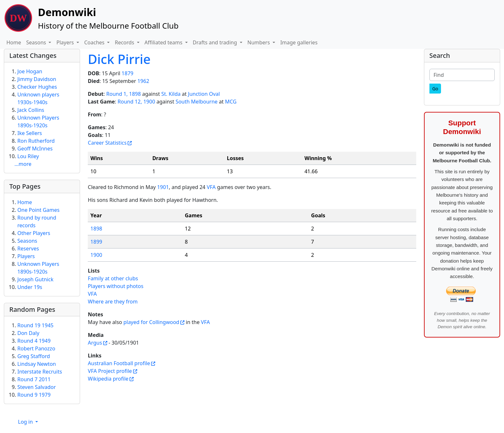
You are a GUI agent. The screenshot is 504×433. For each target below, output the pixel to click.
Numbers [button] (259, 42)
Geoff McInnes (35, 149)
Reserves (28, 248)
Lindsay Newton (37, 364)
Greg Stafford (34, 356)
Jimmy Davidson (37, 79)
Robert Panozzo (36, 348)
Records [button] (125, 42)
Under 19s (30, 287)
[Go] (435, 89)
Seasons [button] (37, 42)
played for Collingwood (151, 322)
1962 (143, 81)
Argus (95, 343)
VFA (211, 187)
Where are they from (113, 302)
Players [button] (66, 42)
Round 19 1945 (35, 325)
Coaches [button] (95, 42)
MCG (231, 102)
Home (14, 42)
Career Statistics (107, 143)
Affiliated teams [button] (164, 42)
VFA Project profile (110, 371)
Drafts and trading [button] (216, 42)
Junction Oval (204, 94)
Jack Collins (31, 110)
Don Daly (28, 333)
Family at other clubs (113, 278)
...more (23, 164)
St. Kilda (171, 94)
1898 (96, 229)
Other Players (34, 233)
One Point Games (38, 210)
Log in (26, 422)
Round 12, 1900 (136, 102)
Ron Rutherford (36, 141)
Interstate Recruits (40, 372)
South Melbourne (197, 102)
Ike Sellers (30, 133)
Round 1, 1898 (124, 94)
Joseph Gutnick (35, 279)
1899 (96, 242)
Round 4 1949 (34, 341)
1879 (127, 73)
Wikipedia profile (108, 379)
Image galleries (299, 42)
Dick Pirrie (119, 59)
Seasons (27, 241)
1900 (96, 255)
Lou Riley (28, 156)
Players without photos (116, 286)
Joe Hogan (30, 71)
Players (26, 256)
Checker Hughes (37, 87)
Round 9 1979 (34, 395)
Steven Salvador (37, 387)
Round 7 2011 (34, 379)
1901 (163, 187)
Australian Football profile (119, 363)
